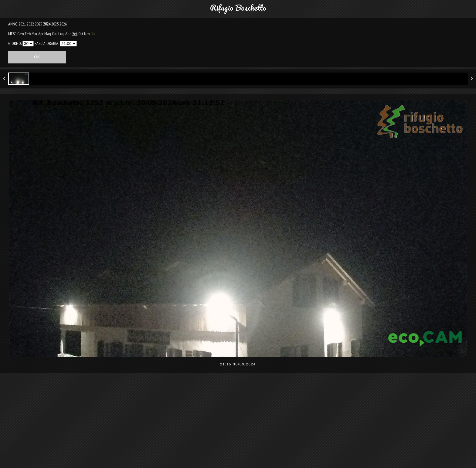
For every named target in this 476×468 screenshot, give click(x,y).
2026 (63, 24)
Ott (81, 34)
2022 (30, 24)
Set (75, 34)
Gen (21, 34)
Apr (41, 34)
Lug (61, 34)
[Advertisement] (238, 424)
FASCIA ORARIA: (47, 43)
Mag (48, 34)
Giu (55, 34)
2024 (47, 24)
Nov (87, 34)
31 (28, 44)
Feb (28, 34)
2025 (55, 24)
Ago (68, 34)
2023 (39, 24)
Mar (34, 34)
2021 (22, 24)
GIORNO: (15, 43)
